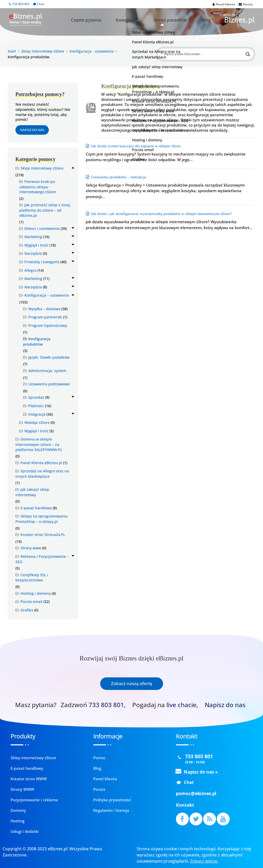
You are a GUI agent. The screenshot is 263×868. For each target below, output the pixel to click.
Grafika (27, 610)
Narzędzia (33, 253)
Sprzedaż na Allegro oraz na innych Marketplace (42, 474)
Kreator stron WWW (29, 779)
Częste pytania (120, 20)
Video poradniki (184, 20)
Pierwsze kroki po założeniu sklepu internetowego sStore (38, 187)
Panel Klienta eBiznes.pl (41, 463)
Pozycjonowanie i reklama (34, 800)
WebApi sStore (37, 422)
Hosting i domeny (36, 593)
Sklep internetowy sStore (42, 168)
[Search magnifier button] (248, 54)
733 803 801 (19, 4)
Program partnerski (45, 317)
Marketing (33, 237)
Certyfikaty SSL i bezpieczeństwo (32, 578)
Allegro (30, 270)
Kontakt (185, 805)
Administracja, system (47, 371)
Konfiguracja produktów (37, 342)
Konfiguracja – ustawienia (47, 295)
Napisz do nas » (201, 772)
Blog (210, 20)
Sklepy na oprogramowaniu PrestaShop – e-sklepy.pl (42, 519)
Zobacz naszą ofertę (132, 683)
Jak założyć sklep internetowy (32, 492)
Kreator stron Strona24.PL (43, 535)
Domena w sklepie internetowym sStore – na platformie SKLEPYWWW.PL (39, 444)
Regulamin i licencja (111, 810)
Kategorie (149, 20)
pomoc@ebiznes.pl (196, 793)
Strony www (31, 548)
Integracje (37, 414)
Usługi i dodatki (25, 831)
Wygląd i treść (36, 245)
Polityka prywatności (112, 800)
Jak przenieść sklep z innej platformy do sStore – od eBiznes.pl (45, 210)
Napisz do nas (32, 130)
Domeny (18, 810)
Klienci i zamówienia (42, 228)
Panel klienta (105, 779)
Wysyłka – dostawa (44, 309)
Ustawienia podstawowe (49, 384)
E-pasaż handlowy (36, 508)
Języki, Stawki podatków (49, 357)
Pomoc (99, 758)
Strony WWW (22, 789)
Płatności (36, 406)
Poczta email (31, 602)
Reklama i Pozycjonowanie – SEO (42, 559)
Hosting (17, 821)
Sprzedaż (36, 397)
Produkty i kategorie (42, 262)
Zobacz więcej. (204, 861)
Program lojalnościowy (48, 325)
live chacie (181, 705)
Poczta (99, 789)
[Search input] (203, 54)
